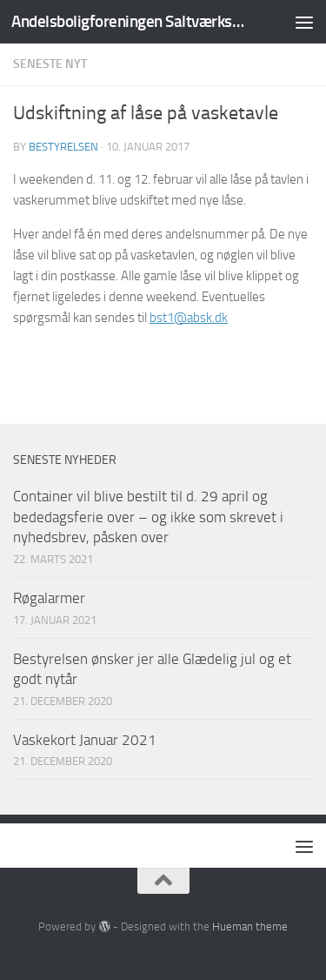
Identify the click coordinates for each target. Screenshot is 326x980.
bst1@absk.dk (189, 318)
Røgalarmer (49, 598)
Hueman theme (250, 926)
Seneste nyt (50, 64)
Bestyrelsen (63, 147)
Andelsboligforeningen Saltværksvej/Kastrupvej (129, 21)
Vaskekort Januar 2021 (85, 740)
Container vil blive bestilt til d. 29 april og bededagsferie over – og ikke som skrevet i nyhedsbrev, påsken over (148, 517)
